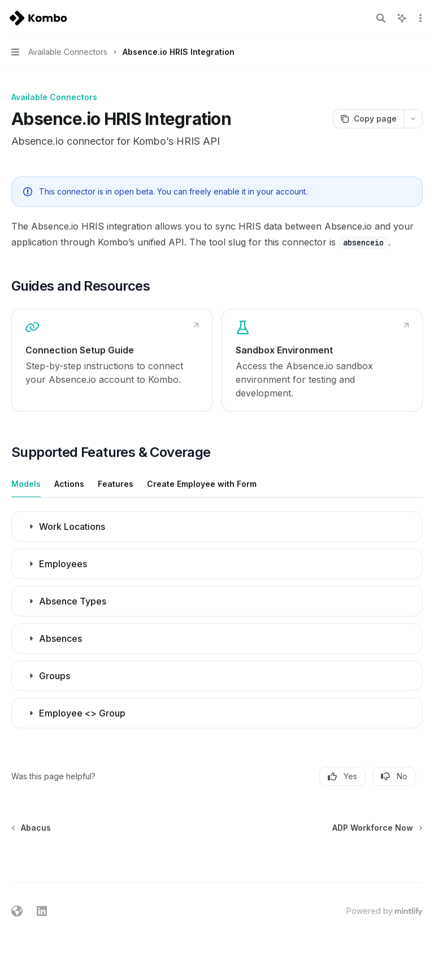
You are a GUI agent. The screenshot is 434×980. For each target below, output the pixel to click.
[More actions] (419, 18)
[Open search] (381, 18)
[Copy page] (368, 119)
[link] (112, 360)
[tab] (26, 483)
